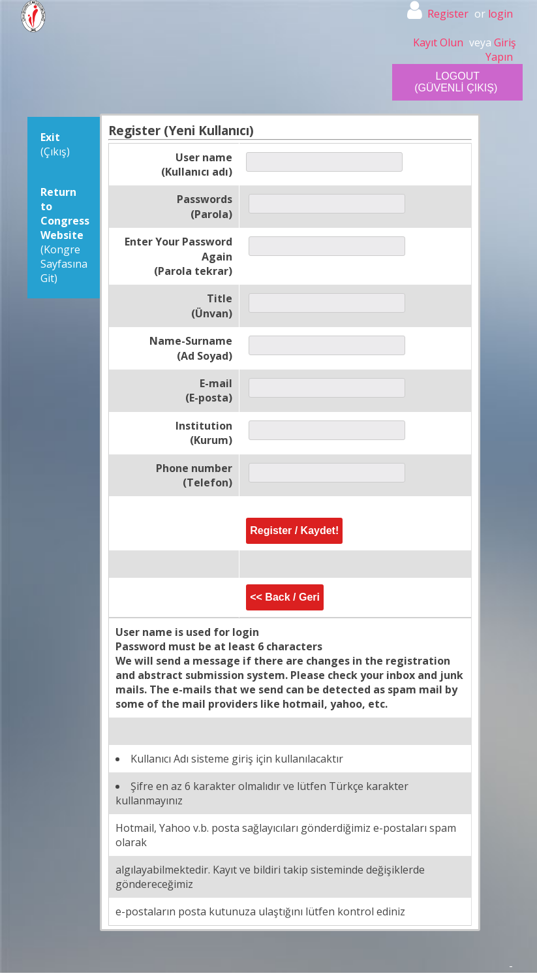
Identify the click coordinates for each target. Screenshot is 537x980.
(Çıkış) (55, 144)
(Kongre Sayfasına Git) (65, 235)
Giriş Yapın (501, 50)
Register (448, 14)
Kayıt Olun (438, 42)
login (500, 14)
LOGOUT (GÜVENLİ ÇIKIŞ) (456, 82)
